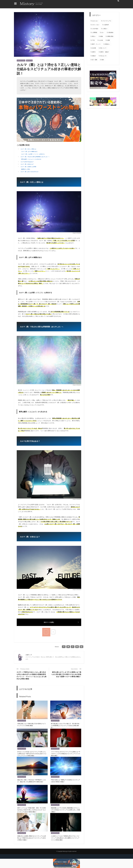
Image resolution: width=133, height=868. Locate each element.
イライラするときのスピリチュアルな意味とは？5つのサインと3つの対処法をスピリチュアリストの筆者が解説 (65, 754)
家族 (102, 36)
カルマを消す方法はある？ (27, 162)
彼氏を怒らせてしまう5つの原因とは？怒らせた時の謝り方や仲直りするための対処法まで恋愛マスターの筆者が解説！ (66, 674)
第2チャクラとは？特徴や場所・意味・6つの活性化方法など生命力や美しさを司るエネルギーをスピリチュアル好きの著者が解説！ (32, 810)
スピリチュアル (21, 61)
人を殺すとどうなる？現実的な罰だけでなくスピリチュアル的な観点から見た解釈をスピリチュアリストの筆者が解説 (65, 838)
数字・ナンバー (96, 44)
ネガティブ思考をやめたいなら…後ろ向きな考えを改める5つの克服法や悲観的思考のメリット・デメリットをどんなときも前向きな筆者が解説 (32, 675)
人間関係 (95, 32)
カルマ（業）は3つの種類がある (29, 151)
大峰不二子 (29, 655)
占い (103, 32)
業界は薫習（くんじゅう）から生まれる (31, 159)
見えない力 (29, 61)
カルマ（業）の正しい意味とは (28, 149)
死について (103, 48)
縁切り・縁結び (105, 52)
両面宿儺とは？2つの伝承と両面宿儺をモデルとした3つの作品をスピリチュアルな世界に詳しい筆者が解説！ (65, 810)
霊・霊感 (95, 60)
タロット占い (96, 25)
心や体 (101, 40)
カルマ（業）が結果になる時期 (28, 167)
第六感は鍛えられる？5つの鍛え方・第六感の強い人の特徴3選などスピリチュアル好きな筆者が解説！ (65, 725)
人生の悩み (95, 29)
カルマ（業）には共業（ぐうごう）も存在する (33, 154)
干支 (93, 40)
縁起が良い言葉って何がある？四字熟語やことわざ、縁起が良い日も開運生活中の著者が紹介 (32, 781)
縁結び (94, 56)
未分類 (94, 48)
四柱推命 (111, 32)
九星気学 (106, 25)
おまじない (95, 21)
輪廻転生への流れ (26, 169)
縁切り (94, 52)
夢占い (94, 36)
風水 (103, 60)
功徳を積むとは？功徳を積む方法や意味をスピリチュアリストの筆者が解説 (32, 724)
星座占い (108, 44)
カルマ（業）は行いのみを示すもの (29, 172)
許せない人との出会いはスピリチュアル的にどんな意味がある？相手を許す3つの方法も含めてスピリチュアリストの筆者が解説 (32, 754)
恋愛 (109, 40)
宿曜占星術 (110, 36)
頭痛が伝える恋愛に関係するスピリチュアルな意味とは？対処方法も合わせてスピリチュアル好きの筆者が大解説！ (32, 838)
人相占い (105, 29)
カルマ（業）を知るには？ (27, 164)
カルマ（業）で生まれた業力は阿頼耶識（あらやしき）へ (35, 157)
